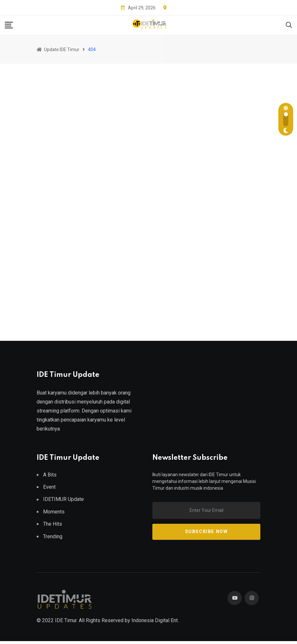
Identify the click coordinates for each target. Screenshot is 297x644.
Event (49, 487)
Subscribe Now (207, 531)
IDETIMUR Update (63, 499)
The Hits (53, 524)
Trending (53, 536)
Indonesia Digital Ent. (155, 623)
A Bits (50, 475)
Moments (54, 512)
